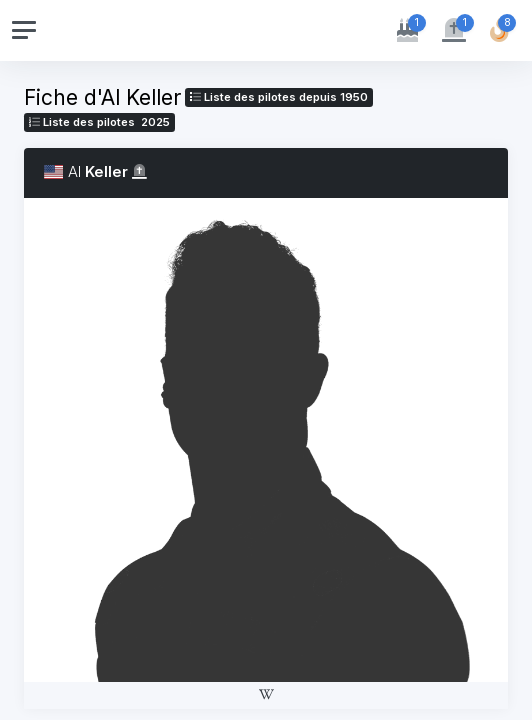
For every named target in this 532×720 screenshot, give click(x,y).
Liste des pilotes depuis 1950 (279, 97)
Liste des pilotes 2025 (99, 122)
